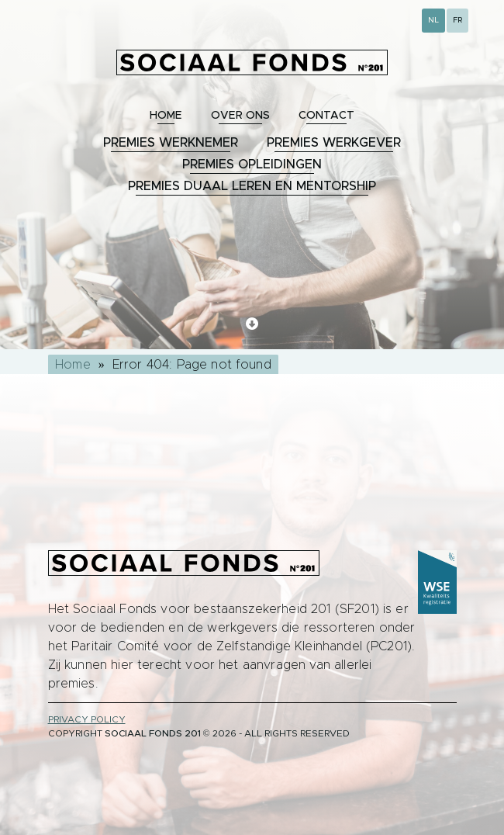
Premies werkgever (334, 143)
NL (433, 20)
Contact (326, 116)
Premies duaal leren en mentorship (252, 186)
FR (457, 20)
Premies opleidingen (252, 165)
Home (166, 116)
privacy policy (87, 719)
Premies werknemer (171, 143)
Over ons (240, 116)
